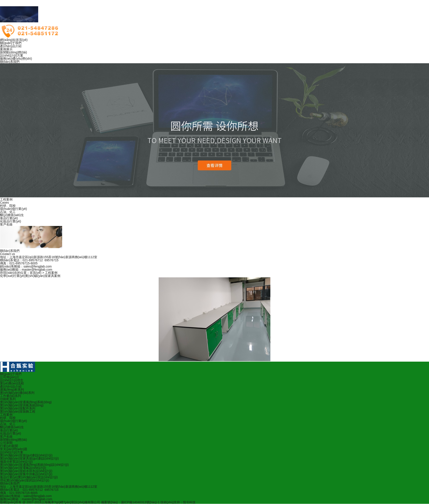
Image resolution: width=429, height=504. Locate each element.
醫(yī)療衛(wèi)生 (12, 215)
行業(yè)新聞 (9, 446)
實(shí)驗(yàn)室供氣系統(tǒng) (22, 405)
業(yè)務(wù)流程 (12, 383)
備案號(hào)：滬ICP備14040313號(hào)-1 (130, 502)
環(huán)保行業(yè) (14, 209)
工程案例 (51, 273)
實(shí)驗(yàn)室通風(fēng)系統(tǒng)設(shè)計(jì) (34, 465)
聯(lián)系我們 (10, 62)
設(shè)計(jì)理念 (12, 380)
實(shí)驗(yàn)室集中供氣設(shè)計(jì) (26, 474)
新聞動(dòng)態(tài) (14, 52)
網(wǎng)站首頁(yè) (14, 40)
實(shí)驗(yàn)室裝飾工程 (18, 411)
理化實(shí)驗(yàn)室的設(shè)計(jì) (25, 480)
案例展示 (6, 49)
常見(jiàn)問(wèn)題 (14, 449)
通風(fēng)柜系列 (12, 390)
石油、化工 (8, 212)
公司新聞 (6, 443)
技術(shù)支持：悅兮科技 (178, 502)
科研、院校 (8, 418)
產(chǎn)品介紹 (11, 46)
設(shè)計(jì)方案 (12, 55)
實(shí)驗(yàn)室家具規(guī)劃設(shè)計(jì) (29, 458)
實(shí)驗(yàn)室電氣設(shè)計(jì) (23, 468)
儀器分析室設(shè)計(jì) (16, 462)
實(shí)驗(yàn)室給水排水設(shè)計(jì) (26, 471)
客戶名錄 (6, 224)
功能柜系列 (8, 399)
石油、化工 (8, 424)
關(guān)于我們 (11, 43)
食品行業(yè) (9, 218)
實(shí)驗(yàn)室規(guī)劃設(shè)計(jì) (26, 455)
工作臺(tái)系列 (11, 396)
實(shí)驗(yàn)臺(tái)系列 (17, 393)
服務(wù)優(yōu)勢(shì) (16, 59)
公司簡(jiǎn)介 (10, 377)
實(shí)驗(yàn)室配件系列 (18, 408)
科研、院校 (8, 206)
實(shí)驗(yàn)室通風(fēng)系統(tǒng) (26, 402)
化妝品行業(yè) (11, 221)
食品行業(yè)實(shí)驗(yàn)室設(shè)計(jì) (29, 477)
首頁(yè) (36, 273)
